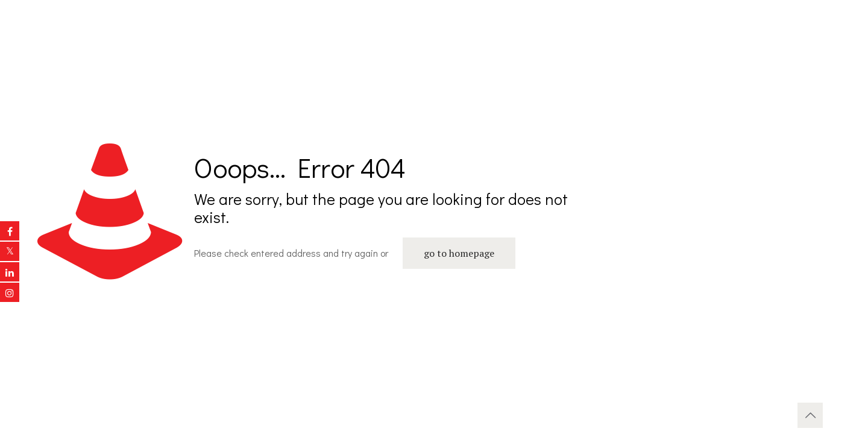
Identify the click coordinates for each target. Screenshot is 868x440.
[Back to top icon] (810, 415)
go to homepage (459, 253)
